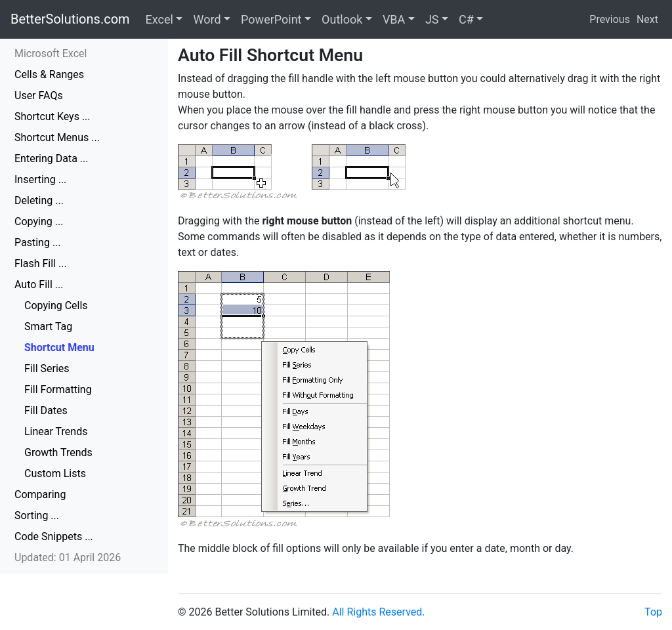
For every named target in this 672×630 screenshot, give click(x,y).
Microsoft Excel (51, 53)
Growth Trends (58, 452)
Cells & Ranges (49, 74)
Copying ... (39, 221)
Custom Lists (55, 473)
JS (432, 19)
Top (653, 612)
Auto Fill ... (39, 284)
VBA (394, 19)
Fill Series (47, 368)
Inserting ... (40, 179)
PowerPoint (271, 19)
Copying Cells (56, 305)
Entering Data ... (52, 158)
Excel (159, 19)
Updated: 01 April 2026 (68, 557)
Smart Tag (48, 326)
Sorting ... (37, 515)
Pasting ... (38, 242)
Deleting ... (39, 200)
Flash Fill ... (41, 263)
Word (207, 19)
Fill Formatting (58, 389)
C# (466, 19)
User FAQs (39, 95)
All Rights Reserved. (378, 612)
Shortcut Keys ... (52, 116)
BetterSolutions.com (70, 19)
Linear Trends (56, 431)
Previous (610, 19)
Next (647, 19)
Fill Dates (46, 410)
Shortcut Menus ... (57, 137)
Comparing (40, 494)
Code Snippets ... (54, 536)
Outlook (342, 19)
